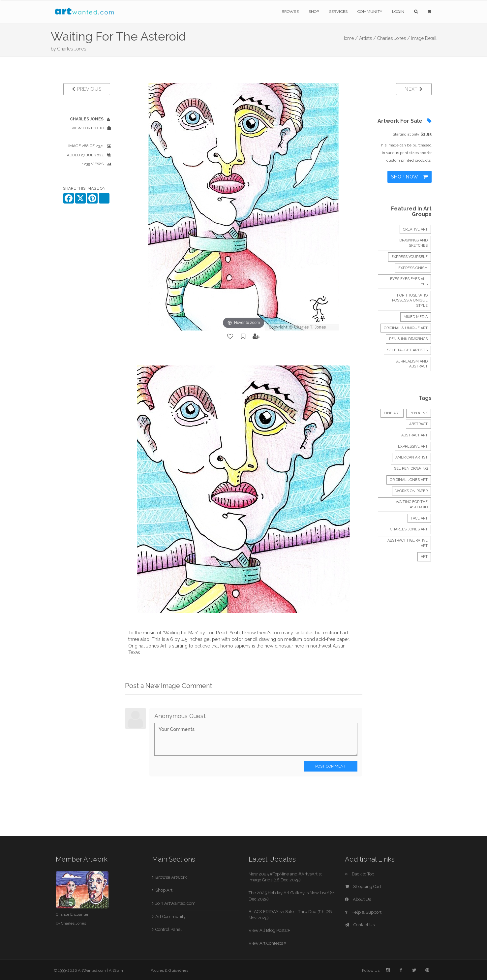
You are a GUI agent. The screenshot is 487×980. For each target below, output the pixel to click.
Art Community (170, 917)
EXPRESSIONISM (413, 268)
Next (414, 89)
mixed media (416, 317)
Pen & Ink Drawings (408, 339)
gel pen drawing (411, 469)
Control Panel (168, 929)
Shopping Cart (363, 886)
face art (419, 518)
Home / (350, 38)
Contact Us (360, 925)
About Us (358, 899)
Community (370, 12)
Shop (314, 12)
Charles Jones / (394, 38)
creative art (415, 229)
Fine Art (392, 413)
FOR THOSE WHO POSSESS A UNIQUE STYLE (410, 300)
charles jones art (409, 529)
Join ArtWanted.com (175, 903)
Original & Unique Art (406, 328)
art (424, 557)
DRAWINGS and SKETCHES (413, 243)
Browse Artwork (171, 877)
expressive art (413, 446)
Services (338, 12)
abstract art (414, 435)
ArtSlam (116, 970)
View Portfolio (88, 128)
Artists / (367, 38)
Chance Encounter (72, 914)
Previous (87, 89)
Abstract (418, 424)
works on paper (411, 491)
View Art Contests (267, 943)
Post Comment (331, 766)
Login (398, 12)
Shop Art (164, 890)
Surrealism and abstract (411, 364)
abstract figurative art (408, 543)
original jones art (409, 480)
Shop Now (409, 177)
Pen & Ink (419, 413)
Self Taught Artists (407, 350)
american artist (411, 457)
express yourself (410, 257)
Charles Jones (72, 49)
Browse (290, 12)
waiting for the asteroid (412, 505)
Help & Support (363, 912)
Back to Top (360, 874)
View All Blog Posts (269, 930)
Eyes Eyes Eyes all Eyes (409, 282)
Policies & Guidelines (169, 970)
